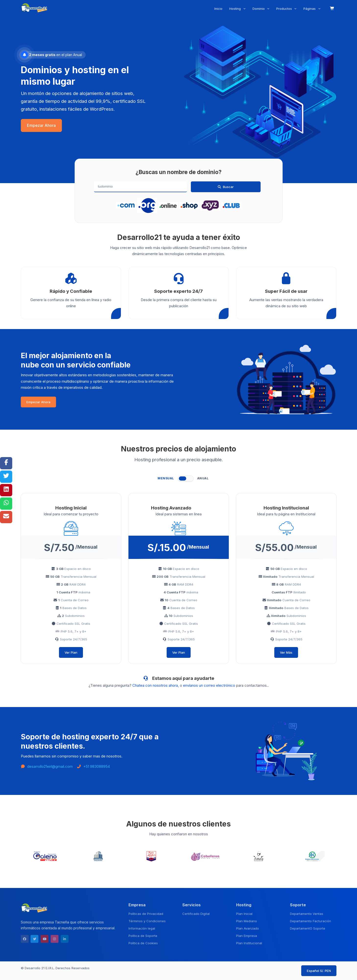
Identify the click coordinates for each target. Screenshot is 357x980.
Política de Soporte (143, 936)
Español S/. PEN (319, 971)
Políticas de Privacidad (146, 914)
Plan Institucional (249, 943)
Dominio (259, 9)
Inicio (218, 9)
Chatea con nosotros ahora (155, 685)
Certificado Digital (196, 914)
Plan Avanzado (248, 928)
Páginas (310, 9)
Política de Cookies (143, 943)
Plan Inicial (244, 914)
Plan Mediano (247, 921)
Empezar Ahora (41, 125)
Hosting (236, 9)
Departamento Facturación (311, 921)
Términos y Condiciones (147, 921)
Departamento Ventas (307, 914)
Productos (285, 9)
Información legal (142, 928)
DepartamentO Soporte (308, 928)
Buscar (226, 187)
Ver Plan (71, 652)
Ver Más (286, 652)
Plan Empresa (247, 936)
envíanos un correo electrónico (209, 685)
